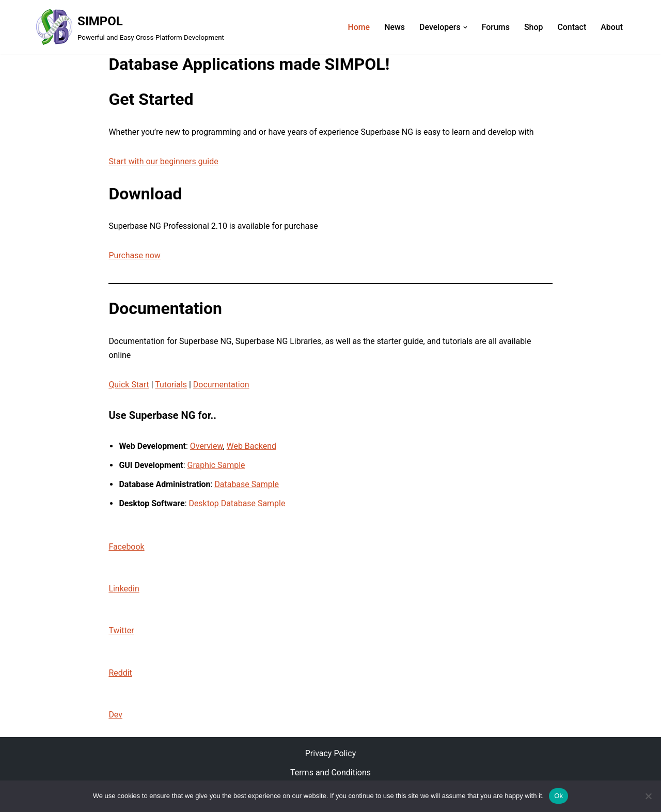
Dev (115, 716)
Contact (572, 27)
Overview (207, 447)
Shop (533, 27)
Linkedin (124, 590)
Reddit (120, 674)
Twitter (121, 632)
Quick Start (129, 385)
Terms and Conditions (330, 775)
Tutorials (171, 385)
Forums (495, 27)
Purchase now (135, 256)
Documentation (221, 385)
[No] (648, 796)
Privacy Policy (331, 755)
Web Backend (252, 447)
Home (358, 27)
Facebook (126, 548)
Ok (558, 796)
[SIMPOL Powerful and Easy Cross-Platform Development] (130, 27)
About (612, 27)
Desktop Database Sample (238, 504)
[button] (465, 27)
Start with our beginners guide (163, 161)
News (394, 27)
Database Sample (247, 485)
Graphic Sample (216, 466)
